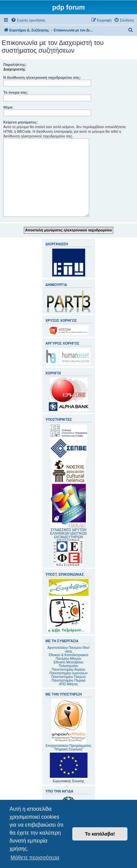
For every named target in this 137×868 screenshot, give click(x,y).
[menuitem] (28, 20)
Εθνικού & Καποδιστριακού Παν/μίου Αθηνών (69, 657)
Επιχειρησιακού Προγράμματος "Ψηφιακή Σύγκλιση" (68, 725)
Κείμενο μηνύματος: (20, 122)
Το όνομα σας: (16, 92)
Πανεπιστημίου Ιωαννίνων (68, 673)
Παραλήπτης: (15, 65)
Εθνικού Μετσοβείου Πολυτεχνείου (69, 664)
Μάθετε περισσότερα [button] (35, 858)
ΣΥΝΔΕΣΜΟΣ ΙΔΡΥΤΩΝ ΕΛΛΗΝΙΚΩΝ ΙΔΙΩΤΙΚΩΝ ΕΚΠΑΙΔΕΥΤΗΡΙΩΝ (68, 533)
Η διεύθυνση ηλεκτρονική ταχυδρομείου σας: (42, 77)
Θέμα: (8, 107)
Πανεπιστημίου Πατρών (68, 677)
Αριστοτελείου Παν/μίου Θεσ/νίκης (69, 650)
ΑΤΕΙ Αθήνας (68, 684)
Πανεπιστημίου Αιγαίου (68, 670)
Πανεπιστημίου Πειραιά (68, 680)
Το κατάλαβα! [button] (100, 834)
